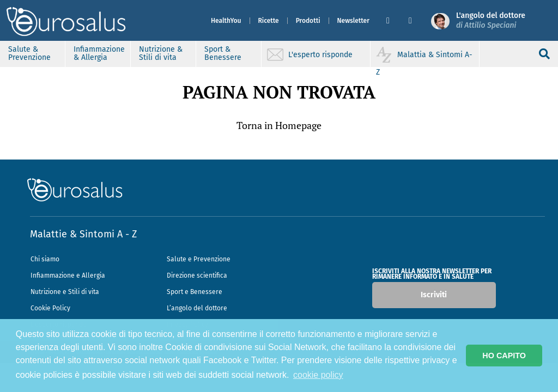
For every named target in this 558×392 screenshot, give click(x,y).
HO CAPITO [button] (504, 356)
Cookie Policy (50, 308)
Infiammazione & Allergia (99, 53)
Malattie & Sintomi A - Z (83, 234)
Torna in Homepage (279, 125)
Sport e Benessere (195, 292)
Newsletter (353, 21)
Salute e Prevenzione (199, 259)
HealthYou (226, 21)
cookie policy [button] (318, 375)
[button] (393, 21)
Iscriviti (434, 295)
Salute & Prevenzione (29, 53)
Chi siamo (45, 259)
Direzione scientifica (197, 275)
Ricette (269, 21)
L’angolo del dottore (197, 308)
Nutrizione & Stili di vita (161, 53)
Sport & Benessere (223, 53)
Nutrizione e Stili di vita (65, 292)
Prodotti (308, 21)
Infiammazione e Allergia (68, 275)
